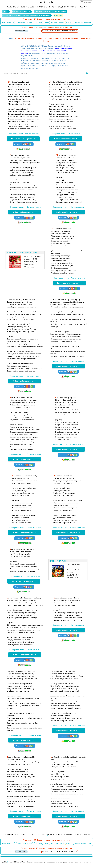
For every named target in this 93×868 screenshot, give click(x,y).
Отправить (23, 144)
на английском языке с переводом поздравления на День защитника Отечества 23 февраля (47, 51)
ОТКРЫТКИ (39, 23)
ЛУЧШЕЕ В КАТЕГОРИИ (25, 23)
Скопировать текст (16, 134)
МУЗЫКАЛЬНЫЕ (57, 23)
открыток (9, 23)
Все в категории (21, 31)
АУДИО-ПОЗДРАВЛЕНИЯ (82, 23)
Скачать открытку (32, 134)
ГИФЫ (47, 23)
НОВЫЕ (68, 23)
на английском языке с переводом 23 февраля (60, 31)
